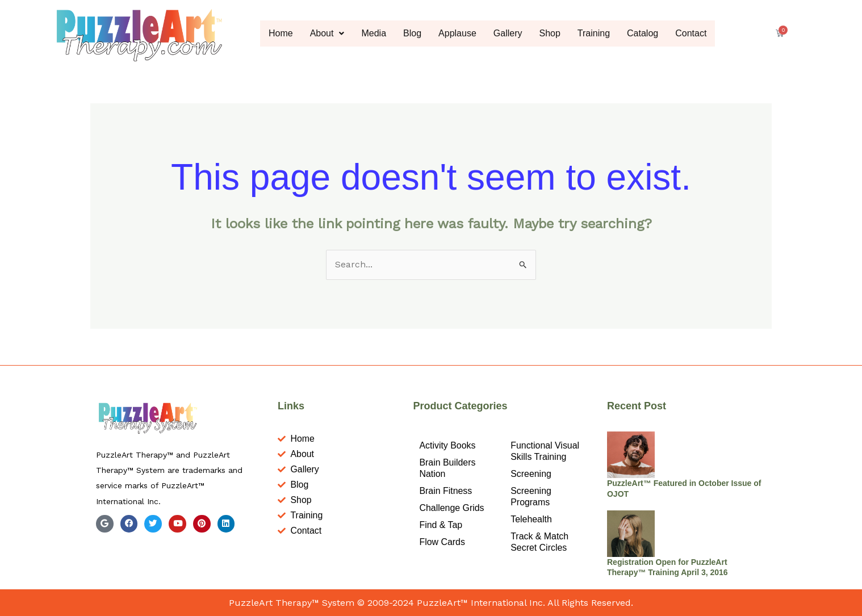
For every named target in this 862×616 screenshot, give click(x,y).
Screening (531, 474)
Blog (412, 33)
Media (374, 33)
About (327, 33)
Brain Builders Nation (447, 468)
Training (594, 33)
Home (281, 33)
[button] (327, 33)
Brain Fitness (445, 491)
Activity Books (447, 445)
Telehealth (531, 519)
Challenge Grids (452, 508)
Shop (550, 33)
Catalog (643, 33)
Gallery (508, 33)
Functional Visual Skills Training (545, 451)
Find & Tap (441, 525)
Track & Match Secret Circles (540, 542)
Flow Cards (442, 542)
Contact (691, 33)
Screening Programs (531, 496)
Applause (457, 33)
